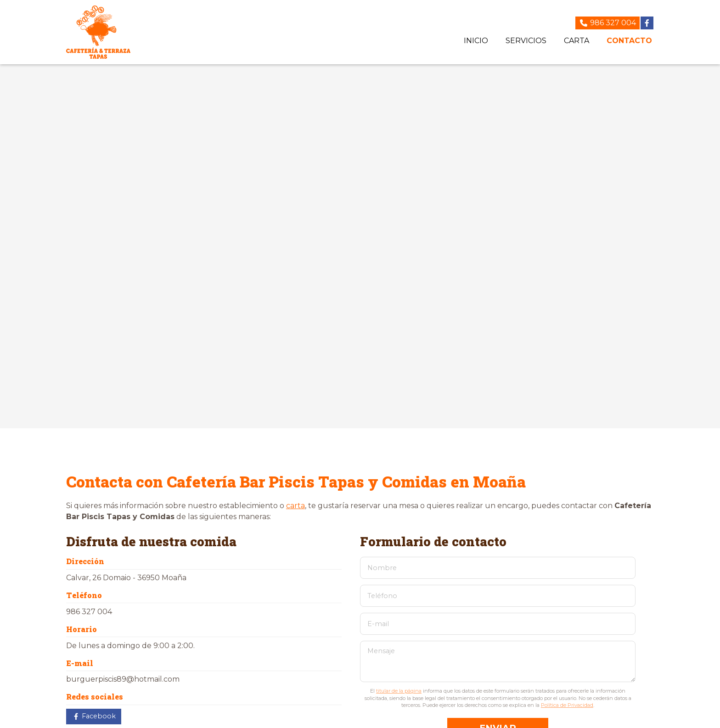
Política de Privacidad (567, 705)
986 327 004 (89, 612)
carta (295, 506)
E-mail (378, 624)
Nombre (382, 568)
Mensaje (381, 651)
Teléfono (382, 596)
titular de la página (399, 691)
